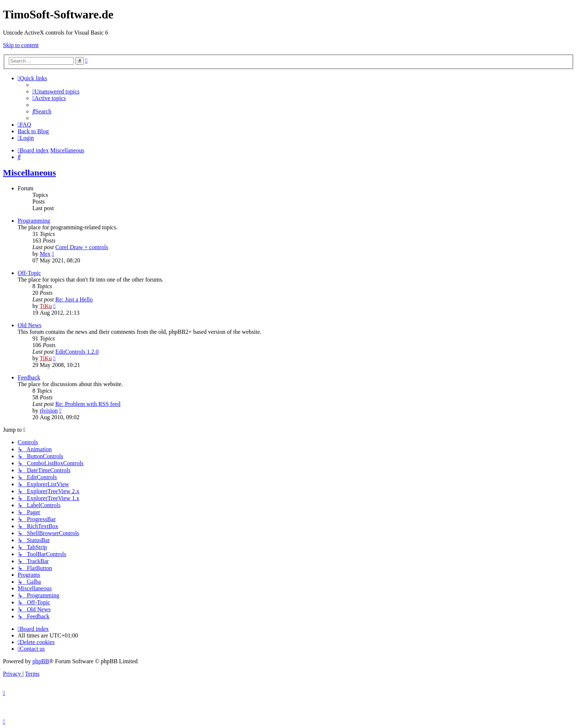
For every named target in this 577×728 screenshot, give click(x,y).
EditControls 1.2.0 (77, 352)
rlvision (49, 411)
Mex (45, 254)
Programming (34, 221)
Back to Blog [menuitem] (33, 131)
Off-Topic (29, 273)
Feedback (29, 377)
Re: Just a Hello (74, 299)
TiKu (46, 306)
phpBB (41, 661)
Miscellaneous (29, 173)
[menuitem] (56, 91)
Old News (29, 325)
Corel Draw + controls (82, 247)
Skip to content (21, 45)
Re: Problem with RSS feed (88, 404)
